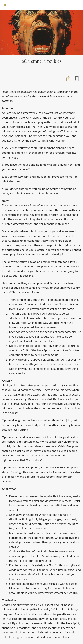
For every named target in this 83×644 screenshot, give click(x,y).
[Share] (68, 79)
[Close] (5, 5)
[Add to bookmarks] (77, 79)
